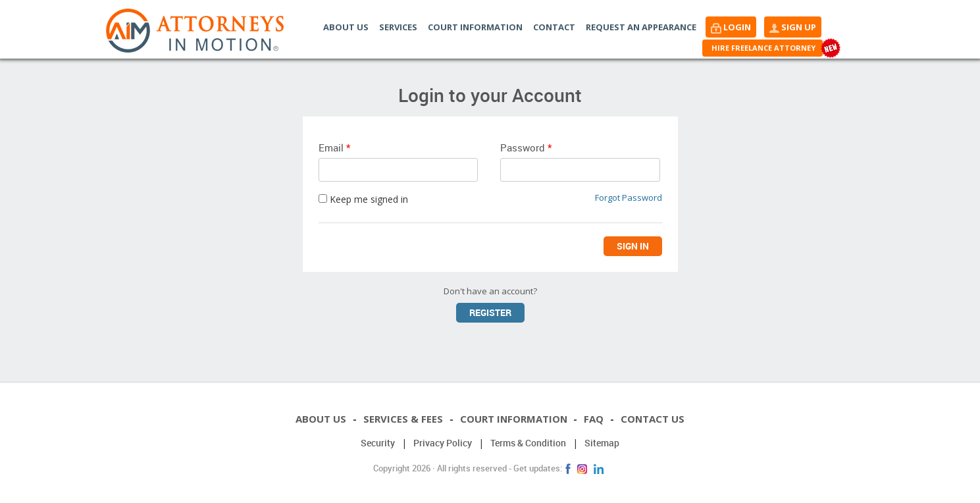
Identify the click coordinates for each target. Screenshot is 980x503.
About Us (346, 27)
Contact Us (654, 419)
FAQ (594, 419)
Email (334, 147)
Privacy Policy (443, 443)
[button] (731, 27)
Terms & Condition (528, 443)
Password (526, 147)
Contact (554, 27)
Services (398, 27)
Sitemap (602, 443)
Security (378, 443)
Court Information (475, 27)
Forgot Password (629, 198)
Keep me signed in (363, 199)
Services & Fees (402, 419)
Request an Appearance (641, 27)
